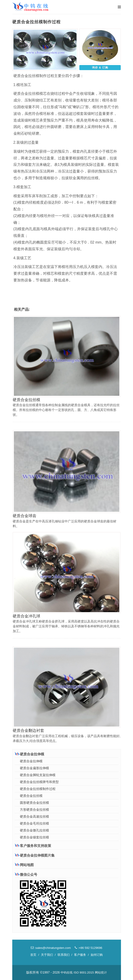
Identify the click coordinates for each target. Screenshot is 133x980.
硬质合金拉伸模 (29, 754)
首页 (33, 955)
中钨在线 (67, 973)
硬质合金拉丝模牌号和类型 (39, 782)
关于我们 (47, 955)
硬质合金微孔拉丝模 (34, 830)
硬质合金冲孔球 (26, 616)
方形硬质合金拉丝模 (34, 810)
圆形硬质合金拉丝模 (34, 803)
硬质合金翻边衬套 (28, 731)
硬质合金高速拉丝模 (34, 816)
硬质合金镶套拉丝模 (34, 837)
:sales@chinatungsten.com (51, 948)
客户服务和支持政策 (33, 846)
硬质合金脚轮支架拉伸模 (38, 775)
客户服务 (80, 955)
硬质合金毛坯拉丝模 (34, 823)
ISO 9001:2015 (84, 973)
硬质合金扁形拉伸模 (34, 768)
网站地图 (24, 865)
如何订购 (97, 955)
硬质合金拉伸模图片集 (35, 855)
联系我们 (64, 955)
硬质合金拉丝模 (26, 400)
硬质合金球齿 (25, 516)
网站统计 (101, 973)
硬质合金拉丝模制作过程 (38, 789)
